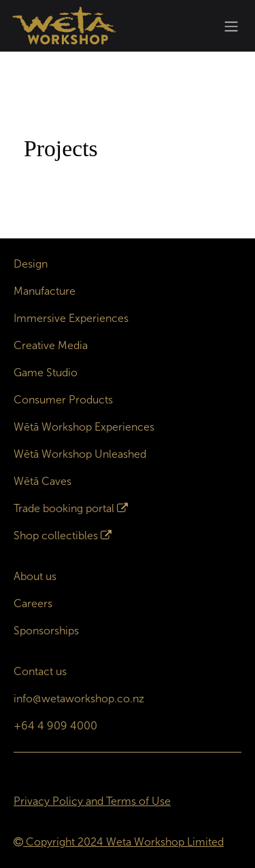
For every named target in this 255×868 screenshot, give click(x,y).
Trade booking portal (64, 508)
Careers (33, 603)
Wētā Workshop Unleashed (80, 454)
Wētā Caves (42, 481)
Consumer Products (63, 400)
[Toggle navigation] (231, 26)
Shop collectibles (56, 536)
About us (35, 576)
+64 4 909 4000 (55, 726)
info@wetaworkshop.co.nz (79, 699)
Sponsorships (46, 631)
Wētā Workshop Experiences (84, 427)
